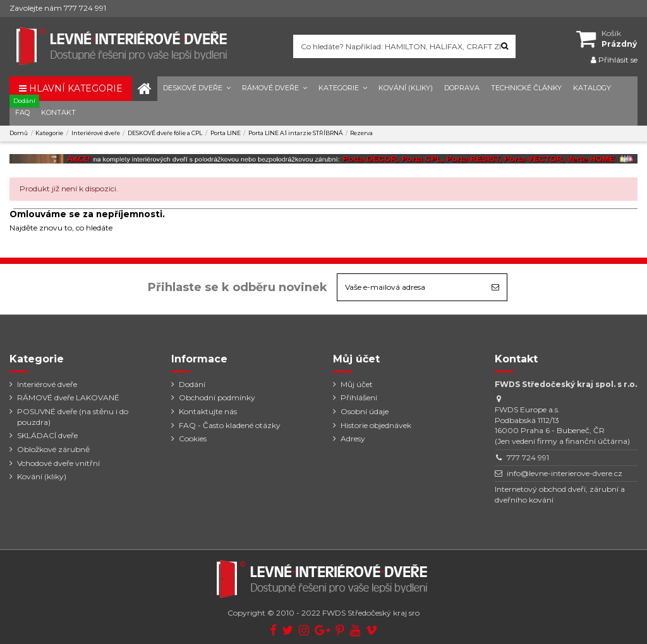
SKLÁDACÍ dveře (47, 435)
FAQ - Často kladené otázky (230, 425)
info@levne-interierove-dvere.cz (565, 473)
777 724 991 (528, 457)
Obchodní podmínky (217, 397)
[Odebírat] (495, 287)
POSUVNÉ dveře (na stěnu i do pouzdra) (73, 417)
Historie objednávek (376, 425)
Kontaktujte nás (208, 411)
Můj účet (357, 384)
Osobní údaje (365, 411)
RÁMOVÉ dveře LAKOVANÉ (68, 397)
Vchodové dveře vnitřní (58, 463)
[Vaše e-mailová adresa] (411, 287)
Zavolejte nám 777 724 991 (58, 8)
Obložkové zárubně (53, 449)
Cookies (193, 438)
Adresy (353, 438)
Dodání (192, 384)
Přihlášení (359, 397)
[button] (197, 89)
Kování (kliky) (42, 476)
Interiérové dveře (47, 384)
